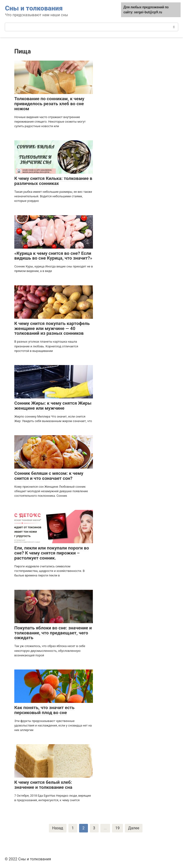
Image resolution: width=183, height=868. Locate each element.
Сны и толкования (34, 8)
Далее (134, 828)
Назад (58, 828)
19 (117, 828)
